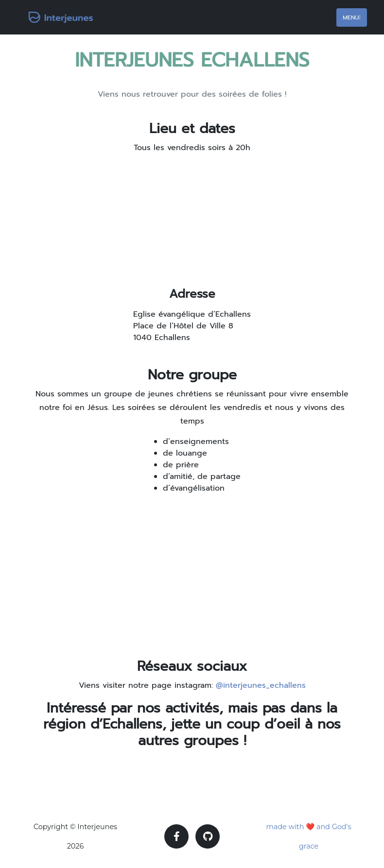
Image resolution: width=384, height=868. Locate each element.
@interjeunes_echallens (261, 685)
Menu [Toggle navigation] (352, 17)
